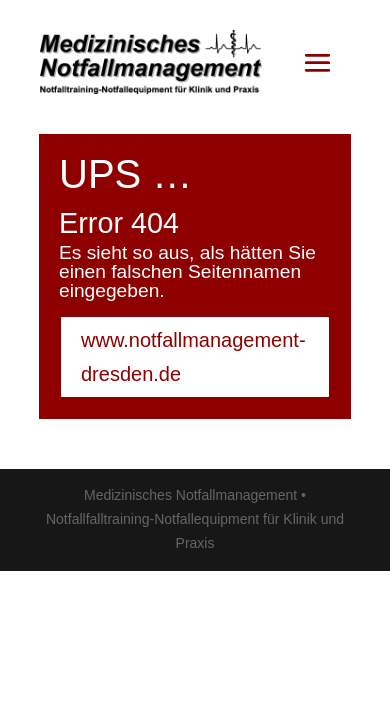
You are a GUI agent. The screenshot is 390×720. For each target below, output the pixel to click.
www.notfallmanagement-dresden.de (193, 357)
